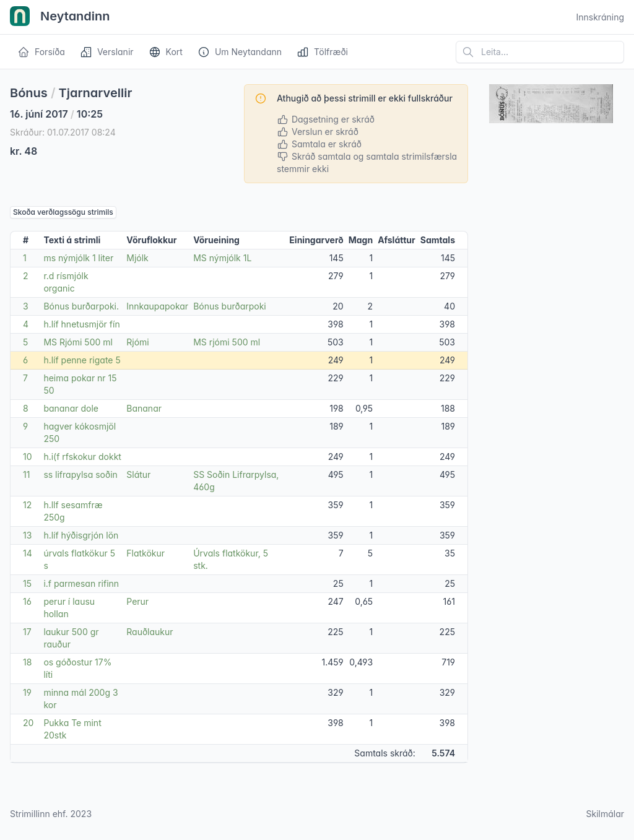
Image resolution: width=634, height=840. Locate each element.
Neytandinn (60, 17)
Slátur (138, 474)
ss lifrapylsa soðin (80, 474)
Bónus (29, 93)
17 (27, 632)
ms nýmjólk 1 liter (78, 258)
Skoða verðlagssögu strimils (63, 212)
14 (28, 553)
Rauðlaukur (150, 632)
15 (27, 583)
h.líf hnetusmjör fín (81, 324)
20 (28, 723)
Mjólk (137, 258)
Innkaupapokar (157, 306)
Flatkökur (145, 553)
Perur (137, 601)
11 (26, 474)
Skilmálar (605, 814)
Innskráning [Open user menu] (600, 17)
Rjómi (137, 342)
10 (28, 457)
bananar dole (71, 408)
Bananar (144, 408)
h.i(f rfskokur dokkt (82, 457)
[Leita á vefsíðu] (540, 52)
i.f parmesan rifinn (81, 583)
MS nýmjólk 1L (222, 258)
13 (27, 535)
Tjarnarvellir (96, 93)
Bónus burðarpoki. (81, 306)
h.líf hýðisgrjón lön (81, 535)
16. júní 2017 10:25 (56, 114)
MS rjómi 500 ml (227, 342)
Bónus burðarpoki (230, 306)
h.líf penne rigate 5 (82, 360)
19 (27, 692)
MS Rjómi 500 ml (78, 342)
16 (27, 601)
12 (27, 505)
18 (27, 662)
